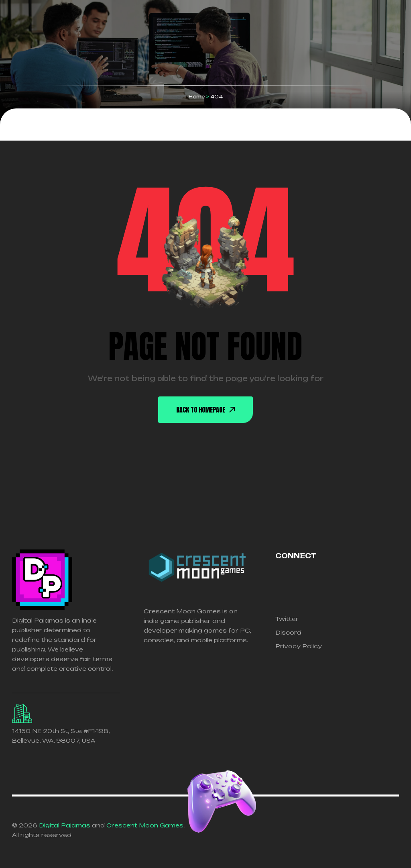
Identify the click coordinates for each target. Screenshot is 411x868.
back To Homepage (205, 410)
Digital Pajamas (65, 825)
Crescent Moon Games (145, 825)
